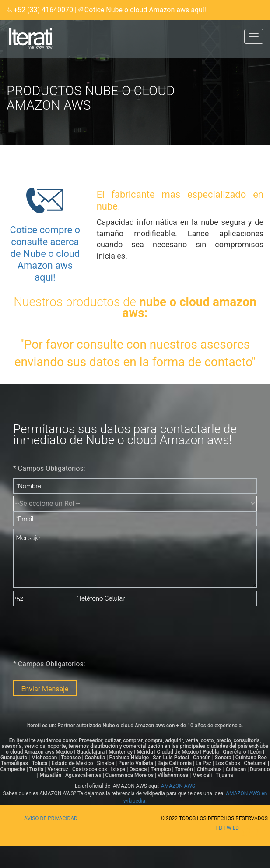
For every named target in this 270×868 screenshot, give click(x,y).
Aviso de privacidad (51, 818)
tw (228, 828)
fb (220, 828)
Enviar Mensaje (45, 689)
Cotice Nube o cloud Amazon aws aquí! (145, 10)
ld (236, 828)
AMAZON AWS (178, 786)
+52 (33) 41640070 (44, 10)
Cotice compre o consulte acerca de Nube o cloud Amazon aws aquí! (45, 254)
